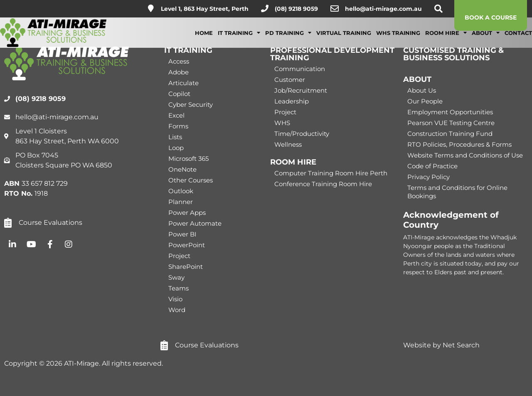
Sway (176, 277)
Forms (178, 126)
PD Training (288, 38)
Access (179, 61)
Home (204, 39)
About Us (422, 90)
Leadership (292, 101)
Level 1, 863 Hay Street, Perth (205, 9)
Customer (290, 80)
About (486, 38)
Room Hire (446, 38)
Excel (176, 115)
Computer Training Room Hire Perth (331, 173)
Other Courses (191, 180)
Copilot (179, 94)
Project (179, 256)
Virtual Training (344, 39)
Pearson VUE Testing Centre (451, 123)
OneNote (182, 169)
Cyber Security (191, 105)
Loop (176, 148)
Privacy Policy (429, 177)
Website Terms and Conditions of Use (465, 155)
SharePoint (186, 267)
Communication (300, 69)
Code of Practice (432, 166)
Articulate (183, 83)
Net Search (461, 345)
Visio (175, 299)
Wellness (288, 144)
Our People (425, 101)
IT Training (239, 38)
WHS (282, 123)
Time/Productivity (302, 134)
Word (177, 310)
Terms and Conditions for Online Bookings (457, 192)
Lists (175, 137)
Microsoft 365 (188, 159)
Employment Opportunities (450, 112)
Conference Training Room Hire (323, 184)
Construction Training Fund (450, 134)
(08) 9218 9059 (296, 9)
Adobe (179, 72)
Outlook (181, 191)
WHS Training (398, 39)
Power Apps (187, 213)
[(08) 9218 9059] (265, 8)
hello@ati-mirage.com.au (383, 9)
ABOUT (417, 79)
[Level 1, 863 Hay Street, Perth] (151, 8)
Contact (518, 39)
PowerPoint (187, 245)
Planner (181, 202)
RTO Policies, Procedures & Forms (459, 144)
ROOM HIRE (293, 162)
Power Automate (195, 223)
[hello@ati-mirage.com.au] (335, 9)
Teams (179, 288)
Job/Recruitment (301, 90)
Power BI (182, 234)
